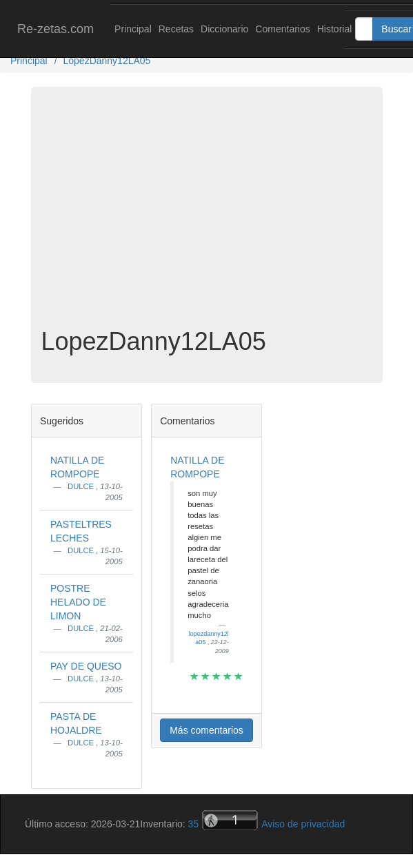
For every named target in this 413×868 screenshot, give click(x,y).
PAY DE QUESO (86, 666)
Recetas (176, 29)
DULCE (82, 486)
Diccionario (224, 29)
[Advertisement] (207, 218)
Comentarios (282, 29)
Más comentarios (206, 730)
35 (194, 824)
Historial (335, 29)
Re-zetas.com (56, 29)
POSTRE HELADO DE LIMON (78, 602)
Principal (133, 29)
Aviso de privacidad (303, 824)
